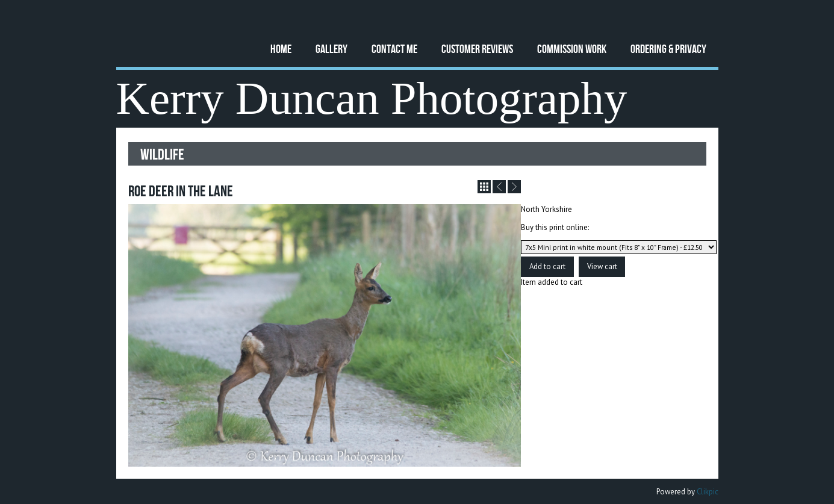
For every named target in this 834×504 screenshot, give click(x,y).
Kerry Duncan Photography (372, 98)
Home (281, 48)
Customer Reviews (477, 48)
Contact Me (394, 48)
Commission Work (572, 48)
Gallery (331, 48)
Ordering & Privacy (668, 48)
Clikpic (708, 492)
